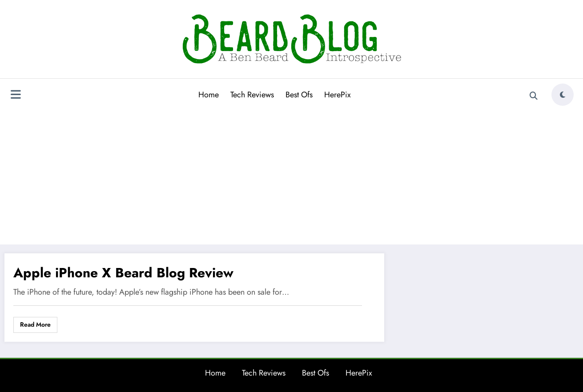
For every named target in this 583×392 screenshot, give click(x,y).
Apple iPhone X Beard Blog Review (123, 273)
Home (209, 95)
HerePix (338, 95)
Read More (35, 324)
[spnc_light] (563, 95)
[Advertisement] (292, 175)
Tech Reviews (252, 95)
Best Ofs (299, 95)
